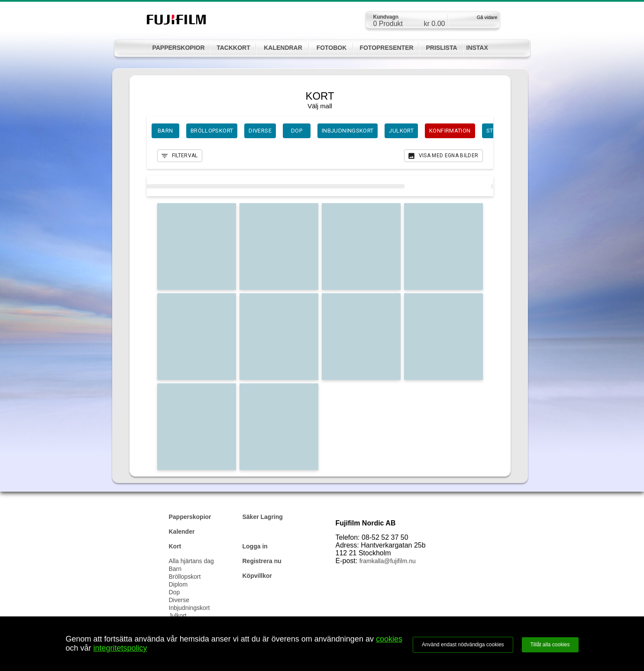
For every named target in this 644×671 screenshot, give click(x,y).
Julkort (178, 616)
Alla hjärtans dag (191, 561)
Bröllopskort (185, 577)
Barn (175, 569)
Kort (175, 546)
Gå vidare (487, 17)
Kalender (182, 532)
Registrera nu (262, 561)
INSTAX (477, 48)
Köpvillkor (257, 576)
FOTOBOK (332, 48)
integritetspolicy (120, 648)
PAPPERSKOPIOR (178, 48)
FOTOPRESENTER (386, 48)
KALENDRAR (283, 48)
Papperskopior (190, 517)
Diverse (179, 600)
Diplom (178, 584)
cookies (389, 639)
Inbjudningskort (189, 608)
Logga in (255, 546)
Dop (175, 592)
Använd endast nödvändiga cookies (463, 645)
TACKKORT (233, 48)
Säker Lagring (263, 517)
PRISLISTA (441, 48)
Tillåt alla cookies (550, 645)
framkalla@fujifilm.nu (388, 561)
